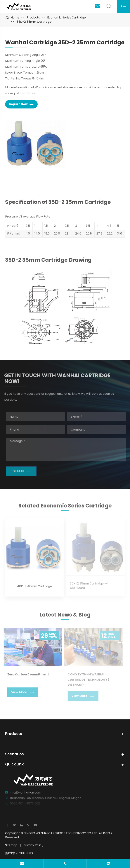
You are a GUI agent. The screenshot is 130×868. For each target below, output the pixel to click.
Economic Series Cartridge (66, 17)
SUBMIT (23, 471)
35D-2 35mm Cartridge (34, 22)
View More (21, 692)
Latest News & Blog (65, 616)
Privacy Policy (33, 845)
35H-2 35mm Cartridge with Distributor (90, 584)
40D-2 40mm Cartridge (34, 585)
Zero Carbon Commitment (27, 674)
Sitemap (11, 845)
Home (15, 17)
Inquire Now (21, 104)
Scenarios (14, 754)
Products (33, 17)
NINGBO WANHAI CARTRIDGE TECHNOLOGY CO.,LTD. (61, 833)
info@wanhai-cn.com (26, 791)
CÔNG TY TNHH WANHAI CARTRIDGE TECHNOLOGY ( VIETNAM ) (87, 680)
